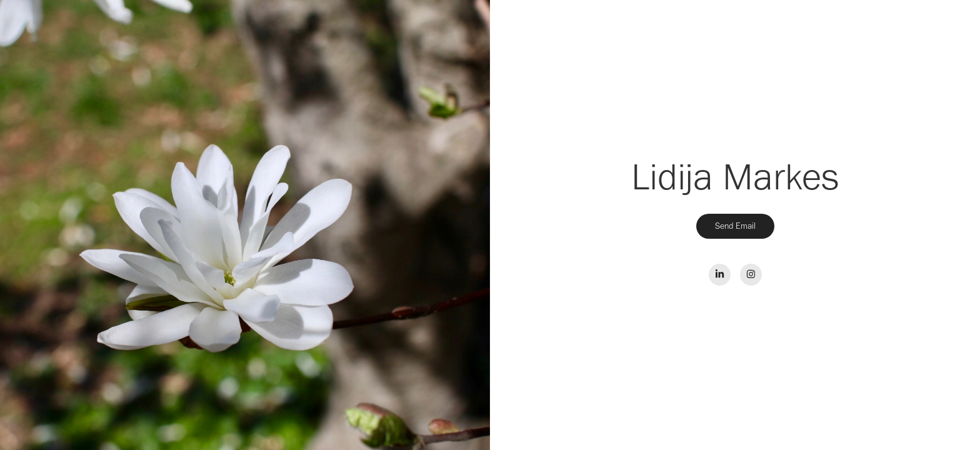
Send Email (735, 226)
